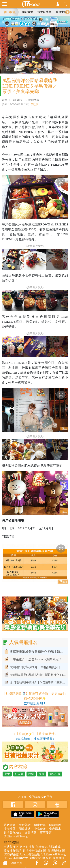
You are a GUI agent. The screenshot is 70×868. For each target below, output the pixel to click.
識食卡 (47, 858)
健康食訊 (40, 825)
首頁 (5, 100)
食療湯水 (55, 829)
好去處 (19, 774)
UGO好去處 (11, 854)
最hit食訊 (18, 100)
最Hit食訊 (10, 12)
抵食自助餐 (44, 12)
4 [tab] (43, 21)
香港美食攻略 (12, 833)
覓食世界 (61, 12)
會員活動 (31, 833)
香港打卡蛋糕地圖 (34, 851)
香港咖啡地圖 (56, 851)
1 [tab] (27, 21)
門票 (31, 774)
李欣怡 (35, 104)
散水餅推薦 (27, 847)
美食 (7, 774)
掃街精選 (10, 829)
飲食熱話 (25, 825)
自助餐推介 (11, 847)
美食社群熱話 (12, 851)
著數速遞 (10, 825)
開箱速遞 (27, 12)
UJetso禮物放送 (30, 854)
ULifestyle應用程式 (16, 858)
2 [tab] (32, 21)
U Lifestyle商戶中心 (16, 836)
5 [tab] (35, 25)
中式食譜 (40, 829)
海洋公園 (55, 774)
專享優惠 (46, 833)
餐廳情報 (34, 100)
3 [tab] (38, 21)
